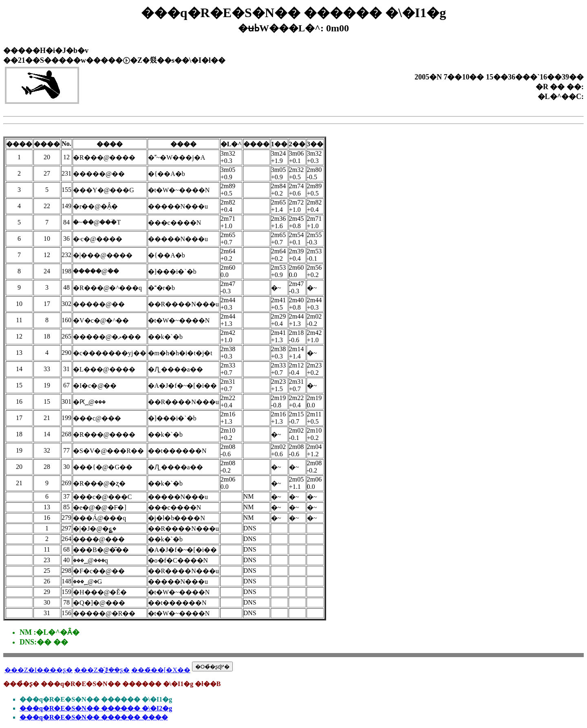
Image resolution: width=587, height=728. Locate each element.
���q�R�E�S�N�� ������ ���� (94, 717)
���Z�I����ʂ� (39, 670)
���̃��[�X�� (161, 670)
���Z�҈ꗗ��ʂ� (102, 670)
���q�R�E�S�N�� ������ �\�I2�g (96, 708)
